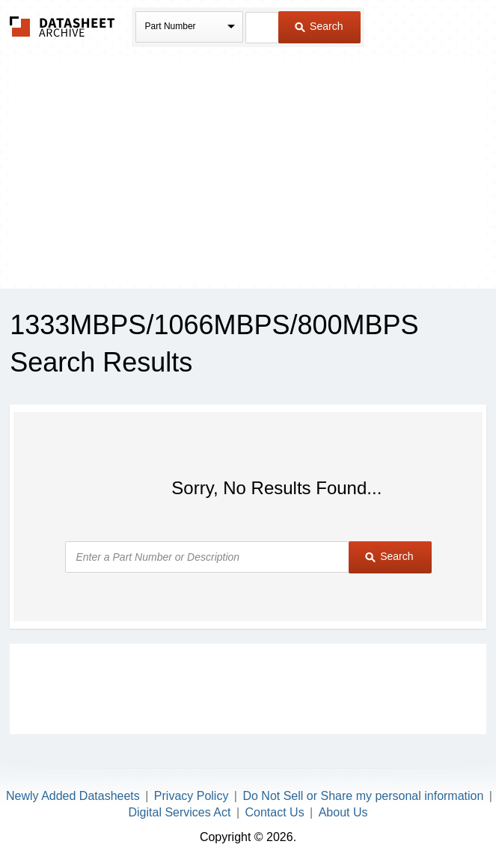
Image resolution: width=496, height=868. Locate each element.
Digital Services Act (180, 812)
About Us (343, 812)
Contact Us (274, 812)
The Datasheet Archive (62, 27)
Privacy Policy (192, 796)
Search (319, 26)
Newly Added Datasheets (73, 796)
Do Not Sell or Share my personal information (363, 796)
